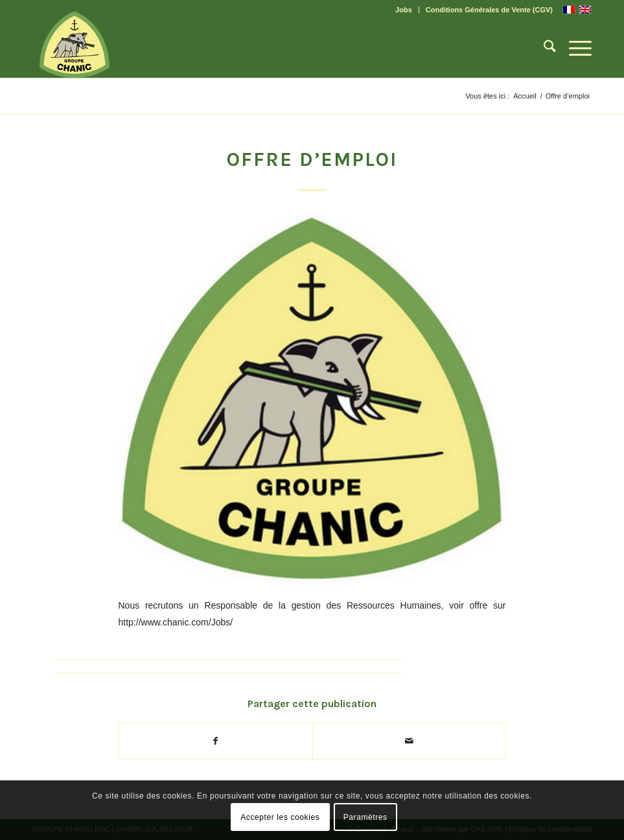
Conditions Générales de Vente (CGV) (489, 10)
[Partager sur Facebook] (216, 741)
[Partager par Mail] (409, 741)
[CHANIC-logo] (75, 45)
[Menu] (574, 49)
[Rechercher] (543, 49)
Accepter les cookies (280, 817)
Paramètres (365, 817)
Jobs (404, 10)
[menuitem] (404, 10)
